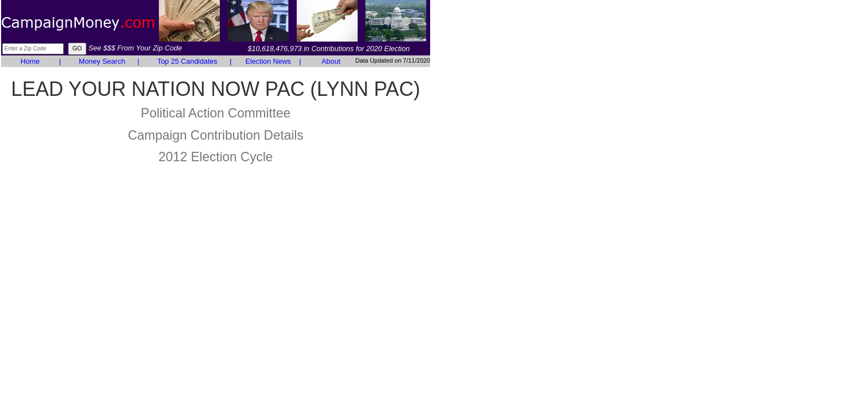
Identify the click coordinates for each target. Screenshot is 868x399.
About (331, 61)
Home (30, 61)
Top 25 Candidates (187, 61)
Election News (268, 61)
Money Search (102, 61)
